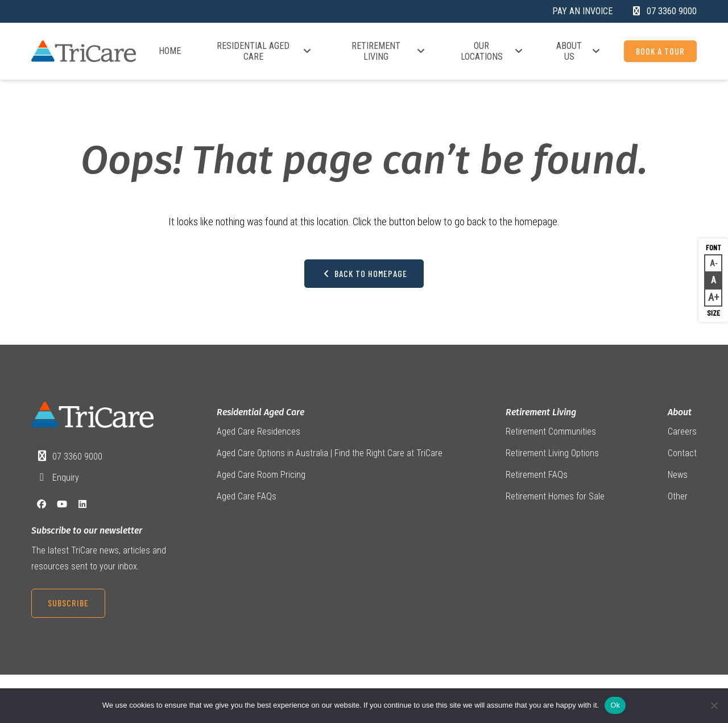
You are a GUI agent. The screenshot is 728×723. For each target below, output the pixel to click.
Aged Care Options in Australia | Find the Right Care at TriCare (330, 454)
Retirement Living (389, 51)
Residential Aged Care (264, 51)
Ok (615, 705)
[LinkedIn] (82, 506)
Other (678, 499)
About (680, 413)
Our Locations (492, 51)
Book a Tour (660, 51)
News (678, 476)
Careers (682, 433)
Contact (682, 454)
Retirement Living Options (552, 454)
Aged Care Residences (258, 433)
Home (170, 51)
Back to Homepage (364, 274)
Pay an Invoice (582, 11)
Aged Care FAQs (247, 499)
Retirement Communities (551, 433)
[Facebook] (42, 506)
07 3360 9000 (78, 457)
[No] (714, 705)
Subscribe (68, 604)
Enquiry (66, 479)
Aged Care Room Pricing (261, 476)
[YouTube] (62, 506)
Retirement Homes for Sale (555, 499)
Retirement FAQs (537, 476)
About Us (579, 51)
